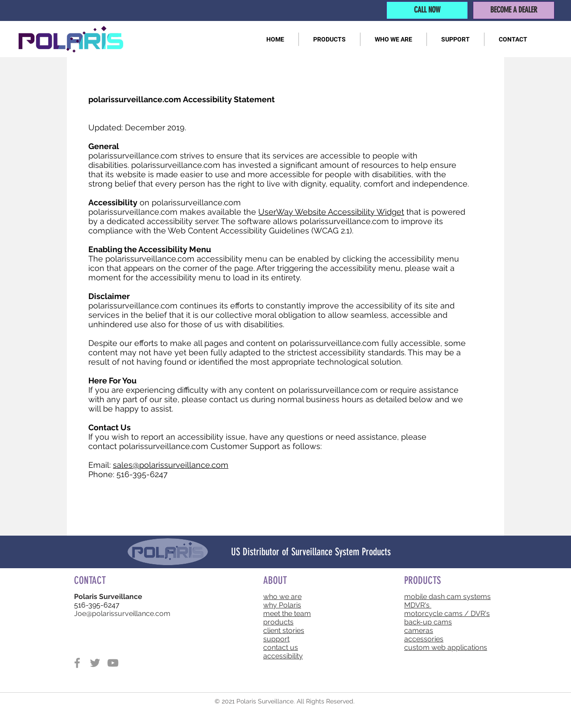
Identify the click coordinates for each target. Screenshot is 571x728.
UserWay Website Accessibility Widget (331, 212)
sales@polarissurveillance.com (171, 465)
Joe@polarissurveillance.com (122, 614)
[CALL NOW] (427, 10)
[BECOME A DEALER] (514, 10)
